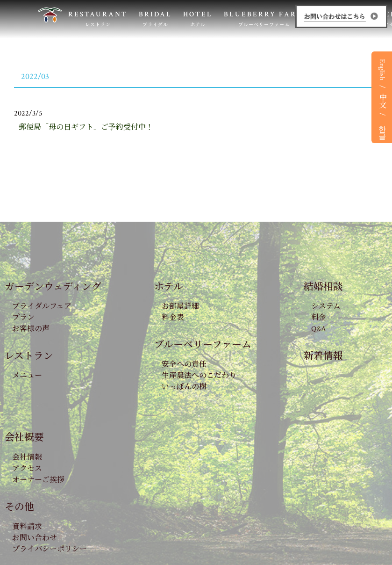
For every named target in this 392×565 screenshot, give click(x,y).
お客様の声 (31, 329)
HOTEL (198, 19)
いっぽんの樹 (184, 387)
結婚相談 (323, 287)
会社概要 (24, 438)
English (382, 70)
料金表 (173, 318)
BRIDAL (155, 19)
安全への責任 (184, 365)
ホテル (169, 287)
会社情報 (27, 458)
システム (326, 307)
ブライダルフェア (42, 307)
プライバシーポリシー (50, 549)
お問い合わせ (35, 538)
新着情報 (323, 356)
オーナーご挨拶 (38, 480)
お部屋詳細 (180, 307)
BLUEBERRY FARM (264, 19)
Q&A (319, 329)
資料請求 (27, 527)
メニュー (27, 376)
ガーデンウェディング (53, 287)
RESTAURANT (98, 19)
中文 (382, 101)
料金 (319, 318)
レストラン (29, 356)
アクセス (27, 469)
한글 (382, 128)
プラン (23, 318)
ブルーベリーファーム (203, 345)
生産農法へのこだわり (199, 376)
